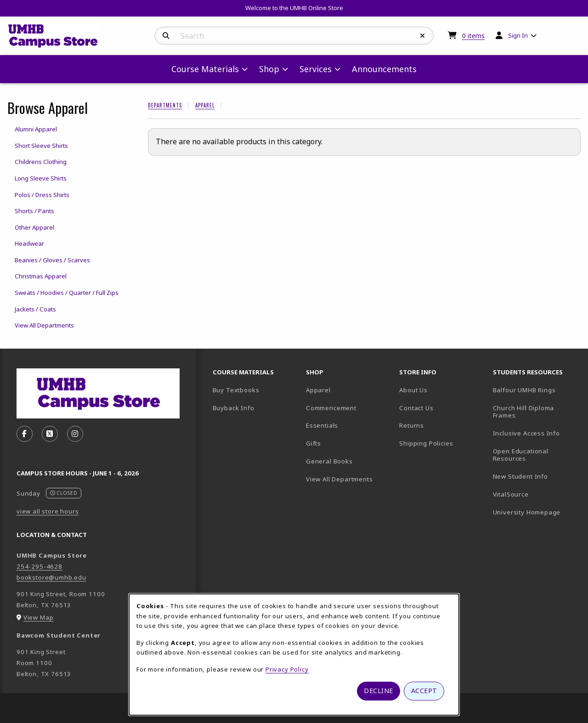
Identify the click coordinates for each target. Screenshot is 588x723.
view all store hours (48, 511)
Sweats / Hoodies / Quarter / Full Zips (67, 293)
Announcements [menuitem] (384, 69)
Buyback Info (234, 408)
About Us (413, 390)
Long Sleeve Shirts (41, 178)
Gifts (314, 443)
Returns (412, 425)
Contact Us (416, 408)
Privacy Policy (287, 669)
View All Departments (44, 325)
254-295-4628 (40, 566)
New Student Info (520, 476)
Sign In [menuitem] (518, 35)
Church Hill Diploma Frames (536, 412)
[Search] (166, 36)
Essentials (322, 425)
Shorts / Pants (34, 211)
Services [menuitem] (316, 69)
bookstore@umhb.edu (51, 577)
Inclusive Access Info (526, 433)
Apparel (205, 105)
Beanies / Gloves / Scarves (52, 260)
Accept (424, 691)
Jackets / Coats (35, 309)
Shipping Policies (426, 443)
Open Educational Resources (521, 455)
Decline (379, 691)
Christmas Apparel (41, 276)
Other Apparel (34, 227)
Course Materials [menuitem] (205, 69)
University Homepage (536, 512)
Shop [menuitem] (269, 69)
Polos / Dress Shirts (42, 195)
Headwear (29, 243)
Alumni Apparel (36, 129)
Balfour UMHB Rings (536, 390)
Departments (165, 105)
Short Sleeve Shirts (41, 146)
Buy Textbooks (236, 390)
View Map (39, 617)
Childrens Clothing (41, 162)
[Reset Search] (423, 36)
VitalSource (536, 494)
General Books (329, 461)
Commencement (331, 408)
